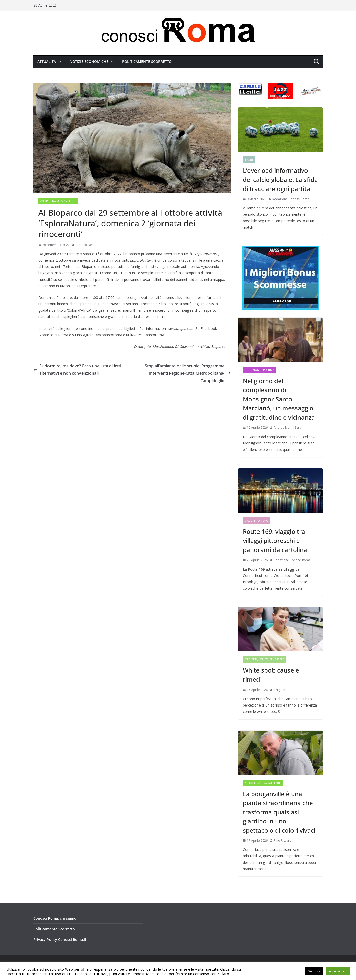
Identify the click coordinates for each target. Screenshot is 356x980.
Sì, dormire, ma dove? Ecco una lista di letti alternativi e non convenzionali (77, 369)
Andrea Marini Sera (287, 428)
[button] (59, 62)
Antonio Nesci (86, 245)
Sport (249, 160)
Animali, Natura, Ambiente (58, 201)
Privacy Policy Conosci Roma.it (60, 940)
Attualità (47, 62)
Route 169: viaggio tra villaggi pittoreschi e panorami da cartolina (275, 540)
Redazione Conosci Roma (291, 199)
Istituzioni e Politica (260, 370)
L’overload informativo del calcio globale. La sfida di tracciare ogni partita (280, 179)
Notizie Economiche (89, 62)
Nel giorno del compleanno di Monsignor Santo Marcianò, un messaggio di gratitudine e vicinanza (279, 399)
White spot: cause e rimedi (271, 675)
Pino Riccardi (283, 841)
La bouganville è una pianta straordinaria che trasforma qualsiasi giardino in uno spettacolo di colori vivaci (279, 812)
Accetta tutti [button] (338, 971)
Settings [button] (314, 971)
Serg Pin (279, 690)
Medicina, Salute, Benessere (264, 659)
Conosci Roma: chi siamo (55, 918)
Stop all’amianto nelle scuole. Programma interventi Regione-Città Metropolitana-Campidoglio (188, 373)
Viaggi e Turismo (257, 521)
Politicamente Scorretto (147, 62)
